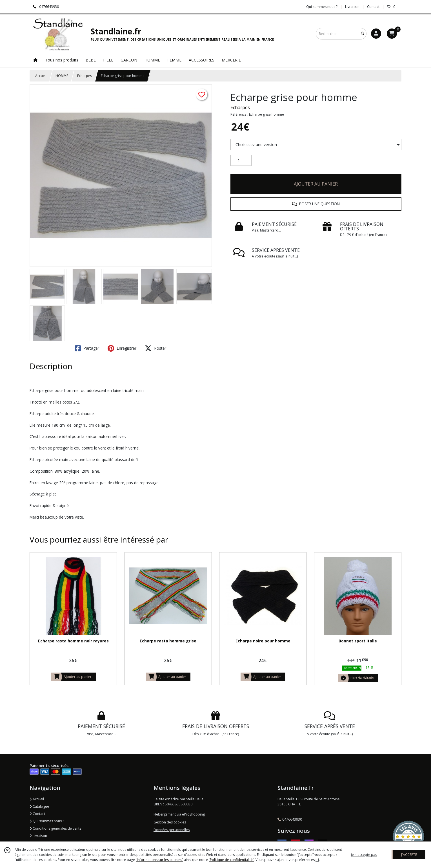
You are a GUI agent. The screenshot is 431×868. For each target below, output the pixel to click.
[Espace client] (376, 34)
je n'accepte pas (364, 855)
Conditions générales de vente (55, 828)
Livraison (38, 836)
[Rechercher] (363, 34)
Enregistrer (122, 348)
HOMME (62, 76)
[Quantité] (241, 160)
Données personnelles (172, 830)
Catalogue (39, 806)
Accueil (41, 76)
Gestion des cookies (170, 822)
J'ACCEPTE (409, 855)
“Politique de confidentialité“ (231, 860)
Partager (87, 348)
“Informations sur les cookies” (159, 860)
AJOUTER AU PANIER (316, 184)
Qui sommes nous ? (47, 821)
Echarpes (85, 76)
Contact (373, 7)
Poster (155, 348)
